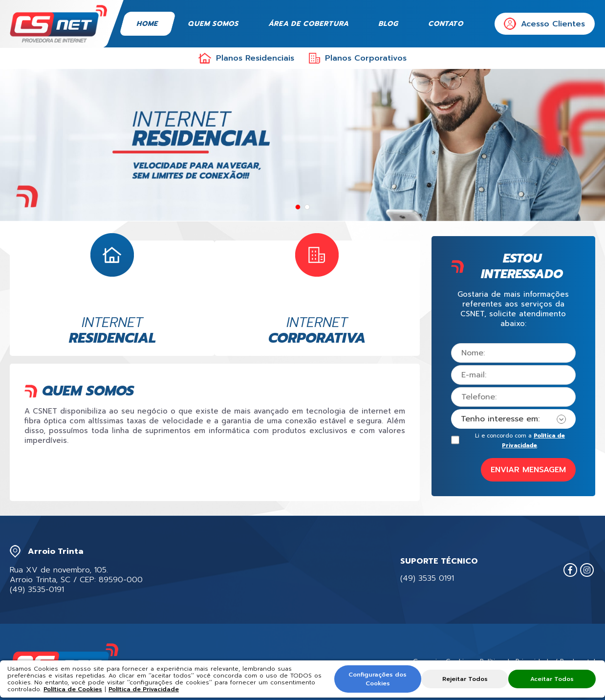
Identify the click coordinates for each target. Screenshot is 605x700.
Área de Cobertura (309, 24)
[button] (298, 207)
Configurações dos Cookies (378, 679)
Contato (447, 24)
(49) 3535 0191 (427, 578)
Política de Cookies (73, 689)
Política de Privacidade (144, 689)
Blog (389, 24)
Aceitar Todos (551, 679)
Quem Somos (214, 24)
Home (148, 24)
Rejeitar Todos (465, 679)
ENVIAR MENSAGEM (528, 470)
